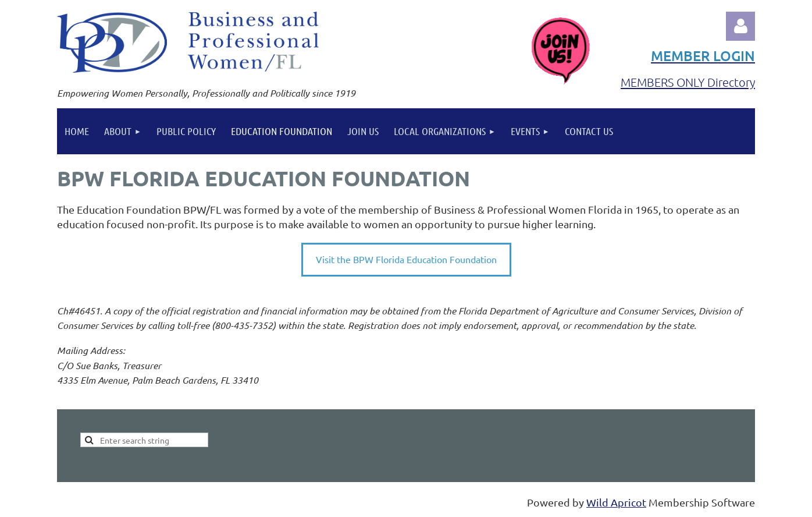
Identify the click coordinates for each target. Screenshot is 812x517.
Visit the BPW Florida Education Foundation (406, 259)
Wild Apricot (616, 502)
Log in (740, 26)
